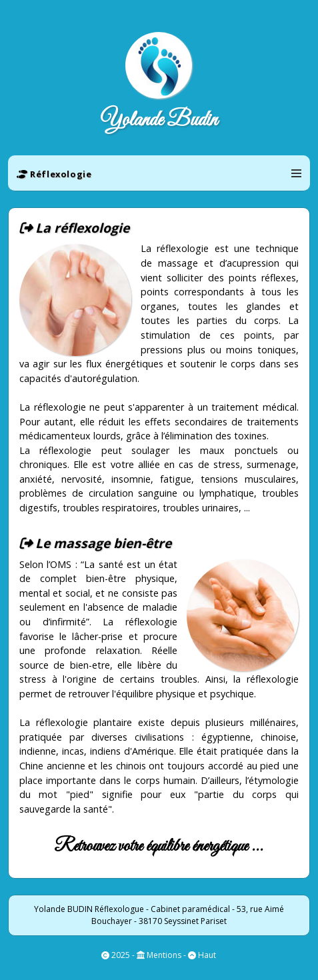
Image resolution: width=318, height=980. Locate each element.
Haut (206, 955)
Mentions (163, 955)
